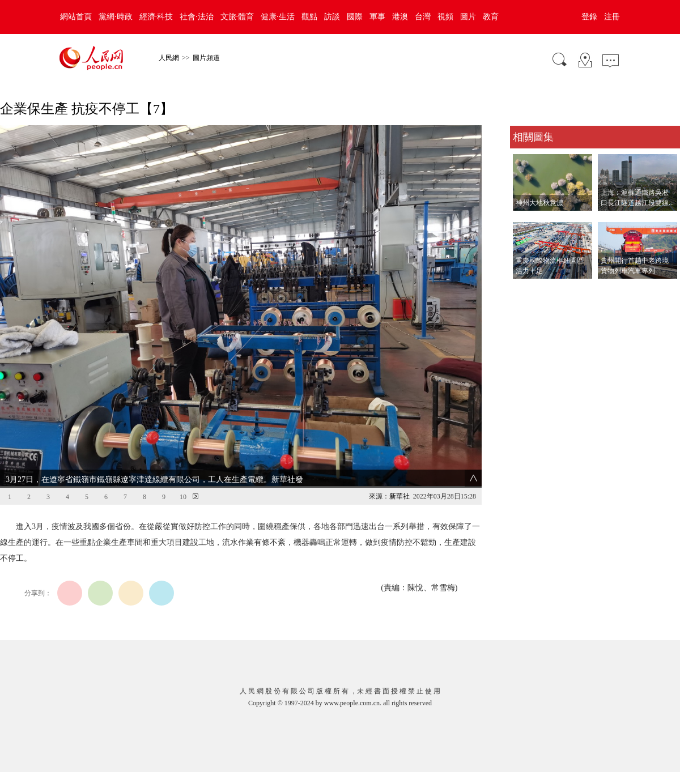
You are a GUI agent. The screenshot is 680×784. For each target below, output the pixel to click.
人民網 (169, 58)
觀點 (309, 17)
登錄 (589, 17)
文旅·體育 (237, 17)
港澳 (400, 17)
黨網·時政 (116, 17)
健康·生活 (278, 17)
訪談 (332, 17)
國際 (355, 17)
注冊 (612, 17)
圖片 (468, 17)
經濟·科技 (156, 17)
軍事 (377, 17)
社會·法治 (197, 17)
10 (183, 497)
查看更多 (526, 290)
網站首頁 (76, 17)
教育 (491, 17)
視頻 (445, 17)
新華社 (399, 496)
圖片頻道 (206, 58)
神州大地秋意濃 (539, 203)
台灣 (423, 17)
